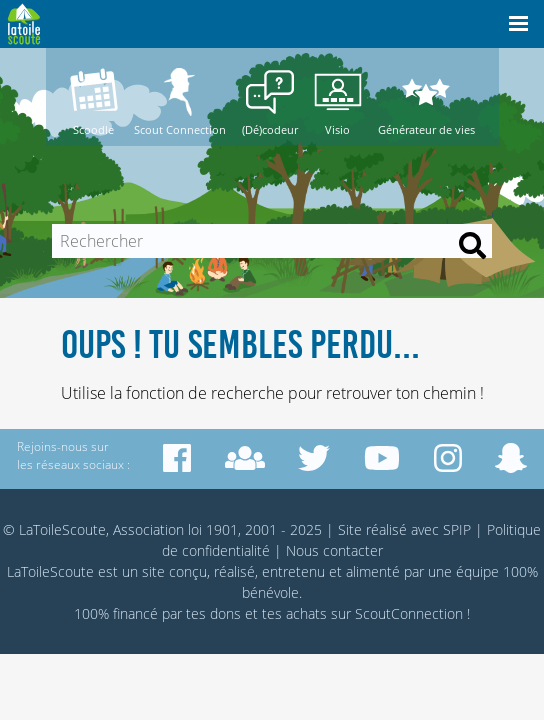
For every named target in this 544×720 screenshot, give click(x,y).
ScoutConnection (409, 613)
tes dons (213, 613)
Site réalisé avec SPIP (404, 529)
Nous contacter (334, 550)
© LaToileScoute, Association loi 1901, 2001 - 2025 (162, 529)
